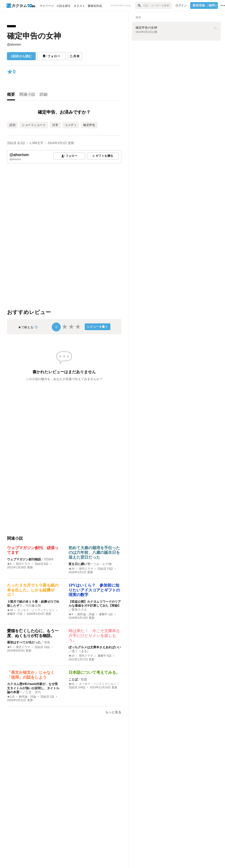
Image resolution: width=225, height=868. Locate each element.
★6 (9, 564)
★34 (10, 610)
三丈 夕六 (33, 692)
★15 (72, 656)
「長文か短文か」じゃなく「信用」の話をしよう (31, 675)
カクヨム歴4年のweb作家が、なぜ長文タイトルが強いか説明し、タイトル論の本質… (33, 688)
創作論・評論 (86, 614)
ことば (73, 679)
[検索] (139, 6)
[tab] (12, 96)
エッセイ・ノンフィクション (36, 610)
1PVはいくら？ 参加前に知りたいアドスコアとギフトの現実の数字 (94, 590)
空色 (47, 642)
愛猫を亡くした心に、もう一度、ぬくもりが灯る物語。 (33, 633)
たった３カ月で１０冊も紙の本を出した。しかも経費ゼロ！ (33, 590)
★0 (9, 647)
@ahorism (14, 44)
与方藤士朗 (33, 606)
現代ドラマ (23, 564)
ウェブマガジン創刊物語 (24, 559)
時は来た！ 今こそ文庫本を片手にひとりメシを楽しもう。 (94, 636)
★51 (72, 684)
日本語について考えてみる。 (94, 672)
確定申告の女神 (34, 36)
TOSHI (49, 559)
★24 (72, 569)
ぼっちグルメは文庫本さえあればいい (95, 647)
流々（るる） (81, 651)
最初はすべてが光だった (24, 642)
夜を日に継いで (79, 564)
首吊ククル (79, 609)
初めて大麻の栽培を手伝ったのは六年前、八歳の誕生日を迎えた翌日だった (94, 553)
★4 (71, 614)
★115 (11, 697)
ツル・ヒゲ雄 (102, 564)
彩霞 (84, 679)
